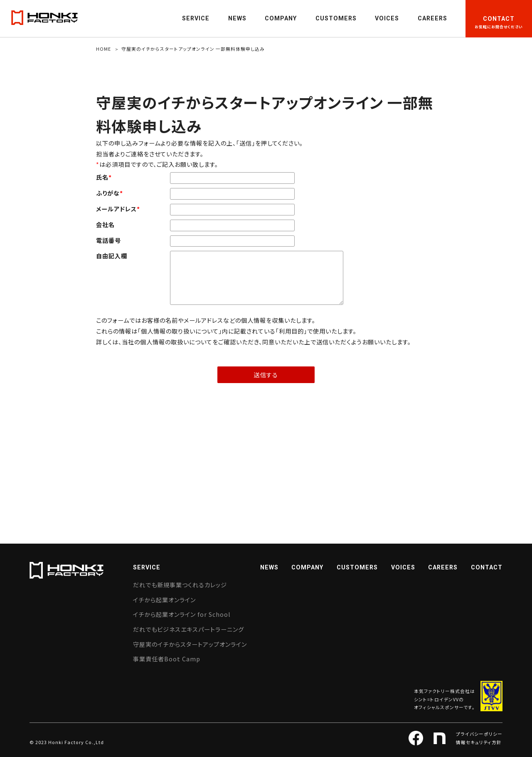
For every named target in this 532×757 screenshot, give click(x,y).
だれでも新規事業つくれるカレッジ (180, 585)
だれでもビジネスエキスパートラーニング (188, 629)
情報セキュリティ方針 (479, 742)
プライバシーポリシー (479, 734)
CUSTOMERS (357, 567)
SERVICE (147, 567)
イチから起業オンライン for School (182, 614)
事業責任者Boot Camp (167, 659)
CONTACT (487, 567)
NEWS (269, 567)
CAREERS (443, 567)
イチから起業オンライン (164, 600)
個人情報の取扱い (165, 342)
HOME (103, 49)
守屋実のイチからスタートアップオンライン (190, 644)
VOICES (403, 567)
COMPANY (307, 567)
